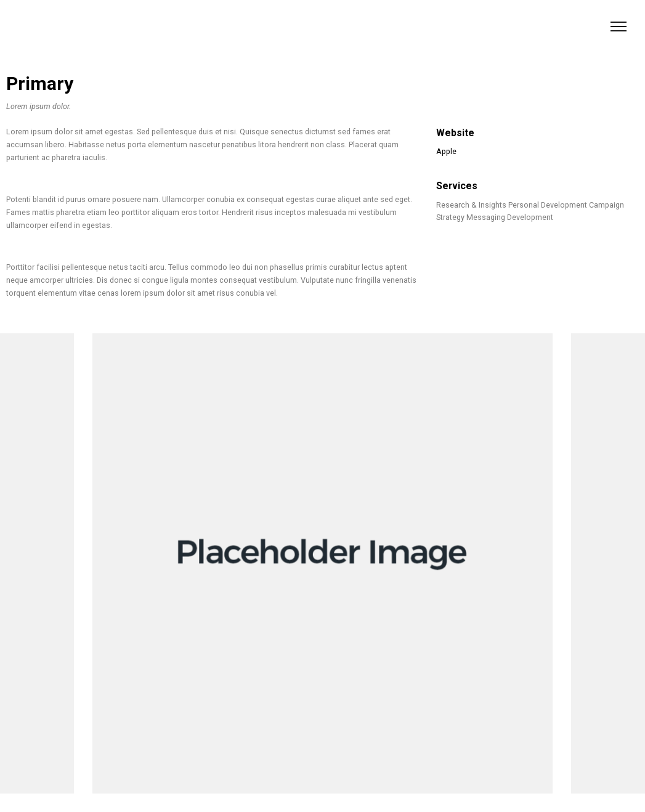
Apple (446, 151)
